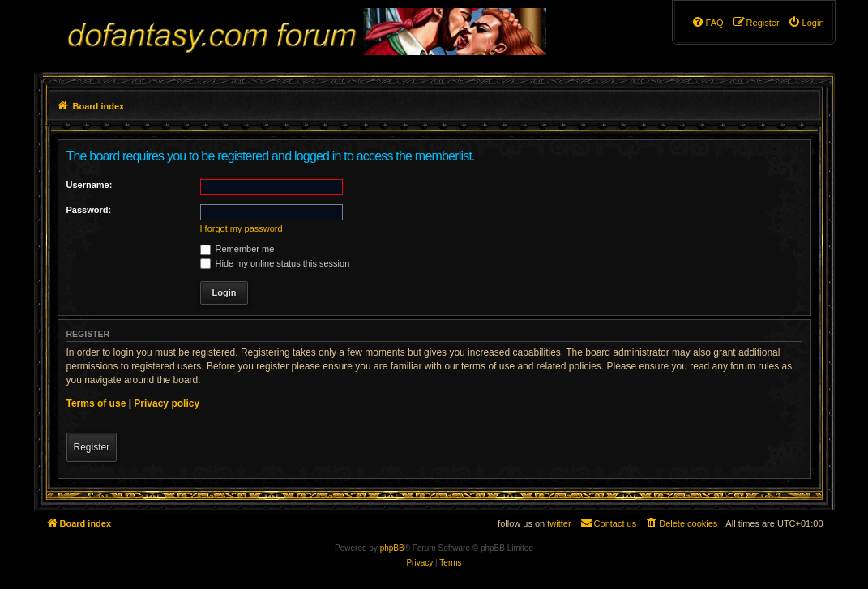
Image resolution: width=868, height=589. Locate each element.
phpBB (392, 548)
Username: (90, 185)
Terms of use (96, 403)
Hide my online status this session (275, 263)
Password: (89, 210)
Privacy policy (167, 403)
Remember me (237, 249)
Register (92, 447)
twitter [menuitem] (559, 523)
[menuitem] (806, 23)
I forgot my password (242, 228)
